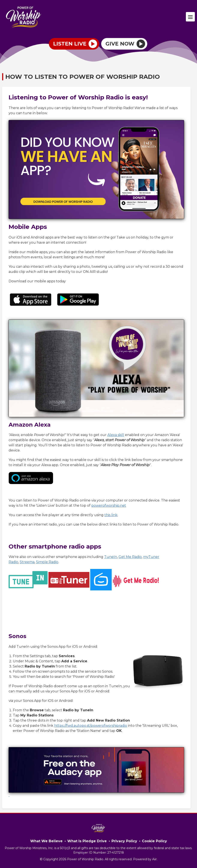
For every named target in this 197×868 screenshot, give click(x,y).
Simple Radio (47, 562)
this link (111, 515)
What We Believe (46, 841)
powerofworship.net (109, 505)
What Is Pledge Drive (87, 841)
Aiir (154, 859)
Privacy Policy (124, 841)
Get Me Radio (130, 557)
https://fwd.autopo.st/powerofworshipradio (91, 726)
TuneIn (111, 557)
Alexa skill (116, 435)
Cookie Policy (154, 841)
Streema (27, 562)
